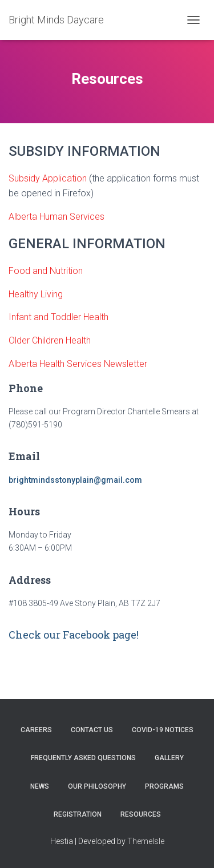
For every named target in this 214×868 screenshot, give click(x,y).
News (40, 786)
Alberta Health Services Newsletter (79, 364)
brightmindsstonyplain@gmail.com (75, 480)
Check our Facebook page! (74, 635)
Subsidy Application (48, 178)
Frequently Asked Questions (83, 758)
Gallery (169, 758)
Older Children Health (51, 340)
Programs (164, 786)
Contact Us (92, 730)
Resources (141, 814)
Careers (36, 730)
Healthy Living (36, 294)
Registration (78, 814)
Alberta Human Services (56, 217)
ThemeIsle (146, 841)
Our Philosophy (97, 786)
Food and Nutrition (46, 271)
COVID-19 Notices (163, 730)
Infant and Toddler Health (60, 317)
